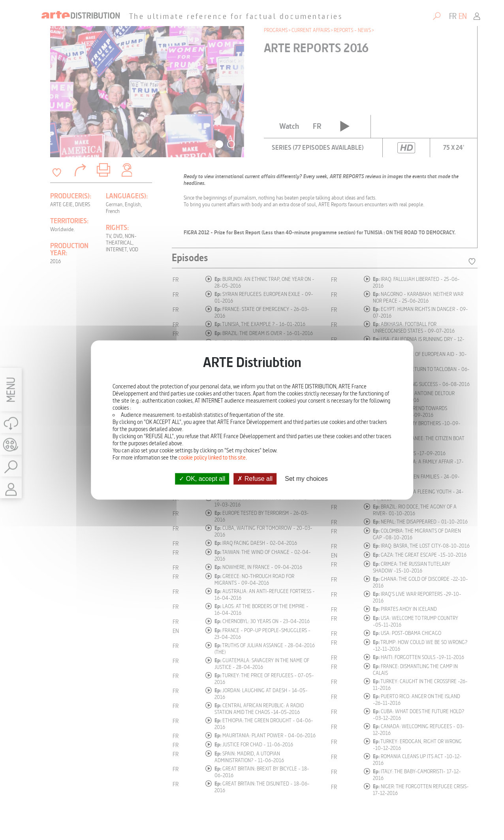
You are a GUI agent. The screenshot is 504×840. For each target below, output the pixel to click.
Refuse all (255, 479)
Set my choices (306, 479)
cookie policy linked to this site (212, 458)
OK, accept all (202, 479)
